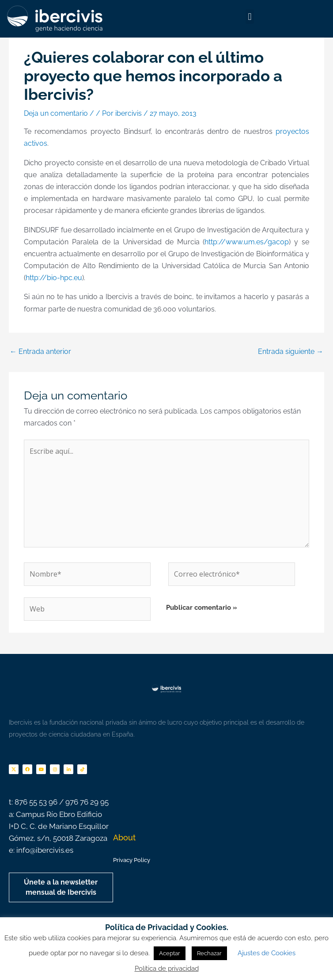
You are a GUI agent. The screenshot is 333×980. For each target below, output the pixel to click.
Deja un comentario (56, 113)
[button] (250, 17)
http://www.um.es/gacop (247, 242)
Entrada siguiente (291, 351)
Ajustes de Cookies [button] (267, 953)
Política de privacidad (167, 969)
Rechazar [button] (209, 953)
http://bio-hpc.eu (54, 278)
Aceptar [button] (170, 953)
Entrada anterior (40, 351)
